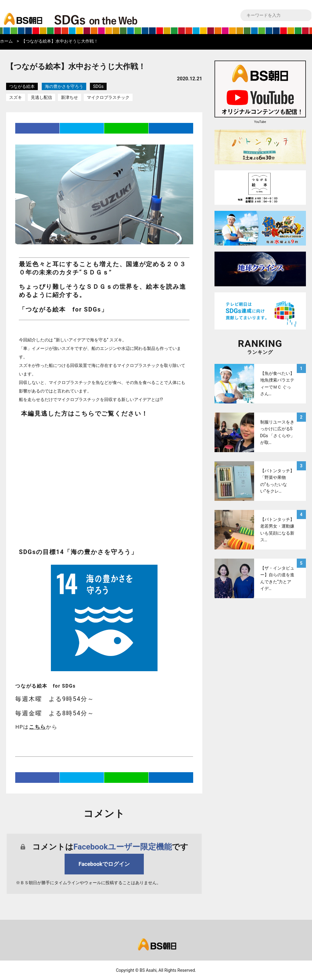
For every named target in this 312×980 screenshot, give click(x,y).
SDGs (98, 86)
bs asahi (22, 14)
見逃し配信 (41, 97)
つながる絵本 (22, 86)
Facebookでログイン (104, 864)
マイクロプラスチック (108, 97)
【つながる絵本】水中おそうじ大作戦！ (60, 41)
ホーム (6, 41)
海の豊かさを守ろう (64, 86)
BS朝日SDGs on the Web (116, 19)
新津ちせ (69, 97)
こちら (37, 727)
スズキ (16, 97)
